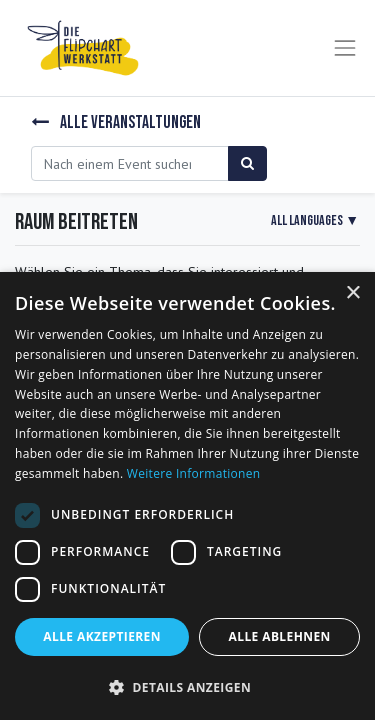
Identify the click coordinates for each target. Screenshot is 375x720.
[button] (187, 687)
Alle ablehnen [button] (280, 636)
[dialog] (187, 496)
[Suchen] (247, 163)
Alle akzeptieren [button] (102, 636)
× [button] (352, 293)
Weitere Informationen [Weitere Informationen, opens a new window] (194, 473)
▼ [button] (315, 220)
